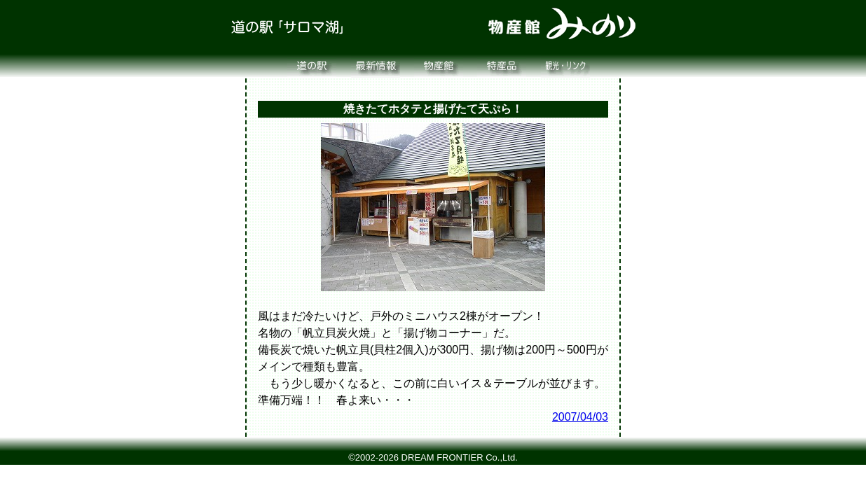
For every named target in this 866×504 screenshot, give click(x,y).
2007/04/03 (580, 417)
